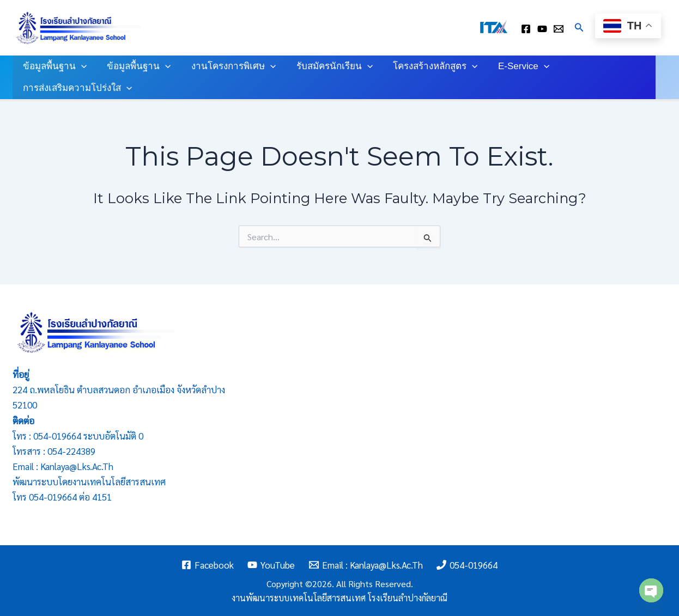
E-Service (513, 66)
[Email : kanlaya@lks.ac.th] (559, 29)
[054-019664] (468, 565)
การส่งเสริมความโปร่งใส (76, 88)
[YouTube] (271, 565)
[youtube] (542, 29)
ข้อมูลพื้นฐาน (54, 66)
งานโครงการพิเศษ (229, 66)
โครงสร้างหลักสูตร (427, 66)
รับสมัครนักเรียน (328, 66)
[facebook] (526, 29)
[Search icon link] (579, 28)
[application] (80, 66)
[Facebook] (208, 565)
